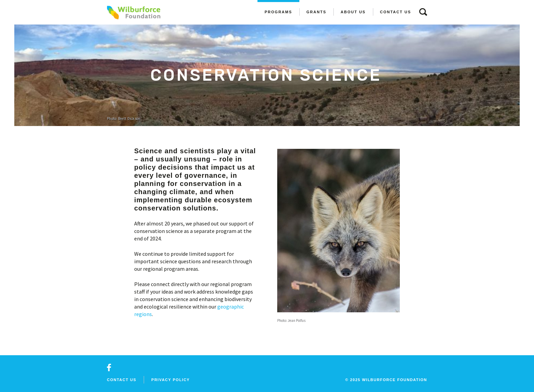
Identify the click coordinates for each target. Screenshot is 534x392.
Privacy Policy (170, 380)
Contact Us (396, 12)
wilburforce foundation (395, 380)
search (423, 12)
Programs (278, 12)
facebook (109, 367)
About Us (353, 12)
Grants (316, 12)
